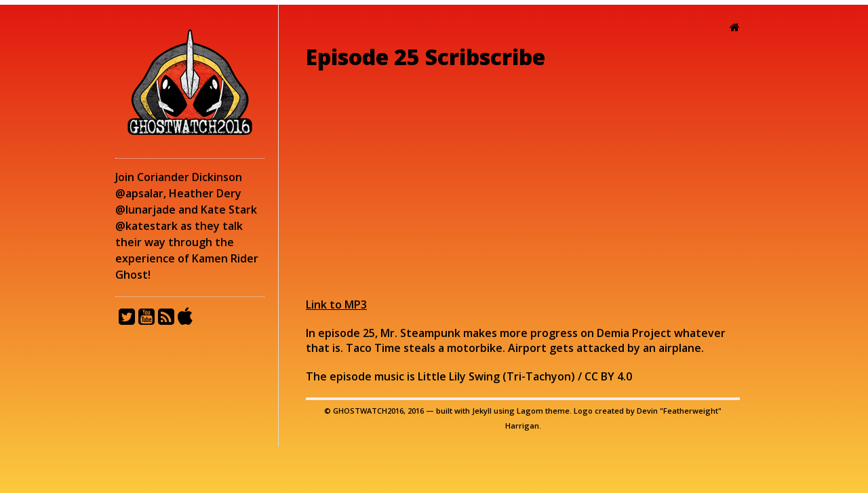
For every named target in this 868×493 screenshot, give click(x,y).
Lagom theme (543, 411)
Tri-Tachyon (539, 376)
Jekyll (482, 411)
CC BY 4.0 (608, 376)
